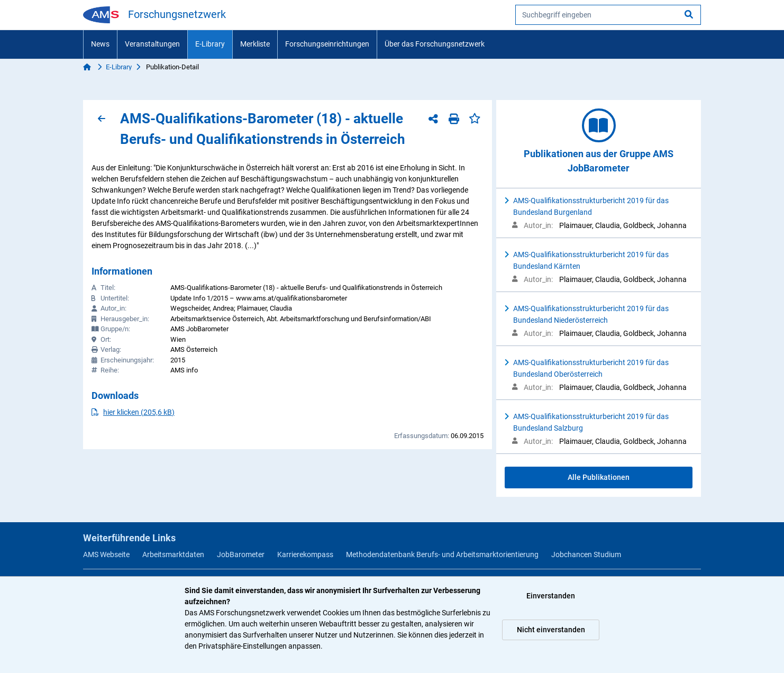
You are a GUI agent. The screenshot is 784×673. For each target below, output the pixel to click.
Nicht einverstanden (551, 630)
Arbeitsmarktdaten (173, 554)
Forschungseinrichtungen (327, 44)
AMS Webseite (106, 554)
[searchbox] (608, 15)
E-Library (210, 44)
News (100, 44)
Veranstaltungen (152, 44)
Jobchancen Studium (586, 554)
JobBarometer (241, 554)
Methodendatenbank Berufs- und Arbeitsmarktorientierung (442, 554)
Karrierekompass (305, 554)
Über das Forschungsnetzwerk (435, 44)
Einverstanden (551, 596)
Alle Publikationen (599, 477)
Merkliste (255, 44)
